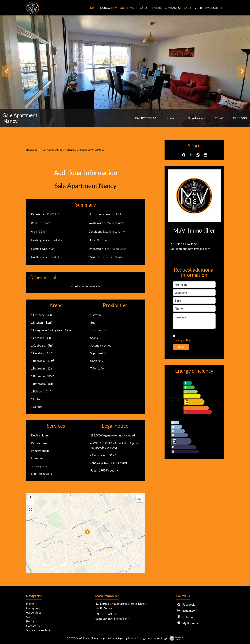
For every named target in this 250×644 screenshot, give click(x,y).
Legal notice (107, 638)
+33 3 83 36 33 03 (186, 244)
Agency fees (126, 638)
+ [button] (31, 498)
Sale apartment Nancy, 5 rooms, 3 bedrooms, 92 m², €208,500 (73, 150)
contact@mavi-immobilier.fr (193, 249)
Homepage (32, 150)
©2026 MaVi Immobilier (81, 638)
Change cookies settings (152, 638)
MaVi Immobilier (194, 230)
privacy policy (182, 340)
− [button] (31, 502)
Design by (176, 638)
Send (181, 347)
